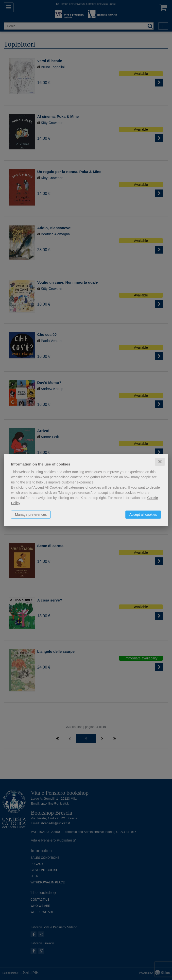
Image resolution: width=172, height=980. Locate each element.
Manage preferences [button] (31, 515)
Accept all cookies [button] (143, 515)
